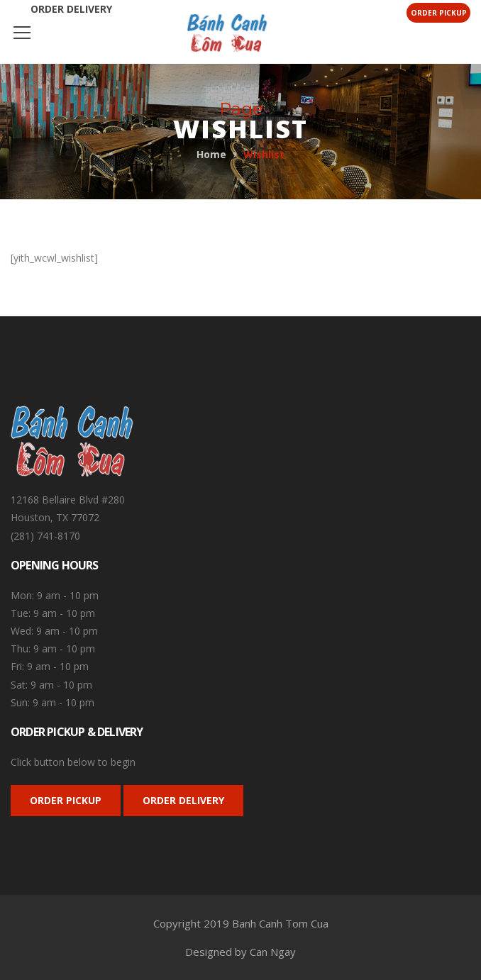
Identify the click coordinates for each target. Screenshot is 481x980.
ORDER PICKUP (66, 800)
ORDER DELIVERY (183, 800)
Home (211, 154)
